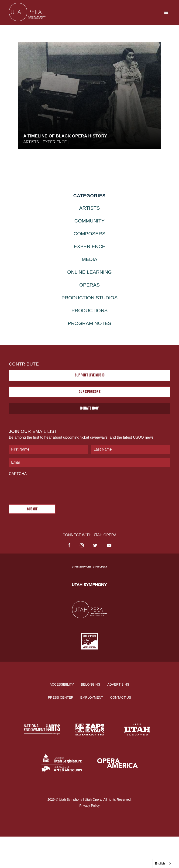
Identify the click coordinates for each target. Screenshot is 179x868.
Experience (55, 142)
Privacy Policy (89, 805)
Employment (92, 697)
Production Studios (89, 298)
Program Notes (90, 323)
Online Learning (89, 272)
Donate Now (89, 408)
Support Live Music (90, 375)
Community (89, 221)
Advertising (118, 684)
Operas (89, 285)
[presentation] (44, 488)
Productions (89, 310)
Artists (31, 142)
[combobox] (163, 863)
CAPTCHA (18, 474)
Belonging (91, 684)
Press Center (61, 697)
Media (90, 259)
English (160, 863)
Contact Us (121, 697)
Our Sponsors (89, 392)
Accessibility (62, 684)
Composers (90, 234)
